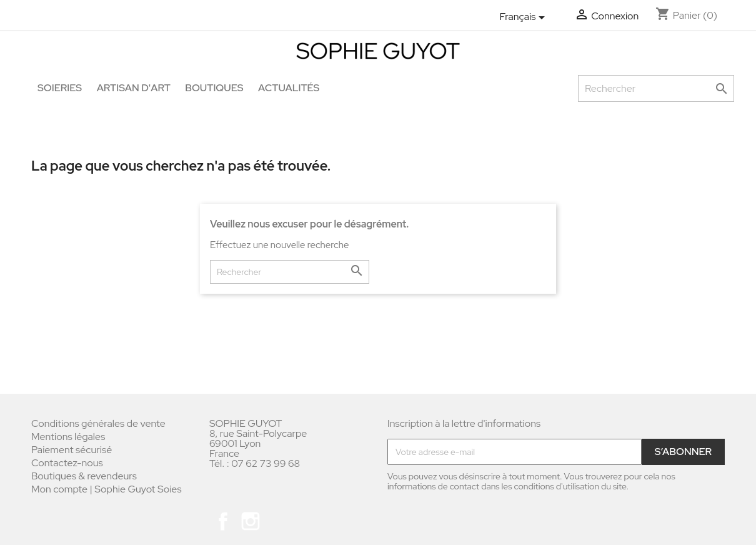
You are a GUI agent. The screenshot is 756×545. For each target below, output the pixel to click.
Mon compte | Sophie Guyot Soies (107, 489)
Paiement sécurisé (72, 450)
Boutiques (214, 88)
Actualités (289, 88)
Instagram (251, 521)
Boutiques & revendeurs (84, 476)
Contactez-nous (67, 463)
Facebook (223, 521)
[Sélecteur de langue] (525, 17)
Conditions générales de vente (98, 423)
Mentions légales (68, 437)
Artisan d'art (134, 88)
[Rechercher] (656, 88)
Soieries (60, 88)
